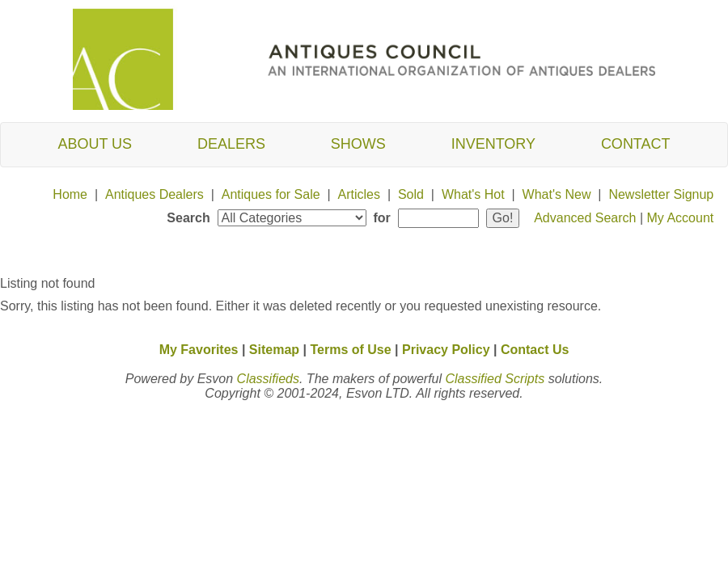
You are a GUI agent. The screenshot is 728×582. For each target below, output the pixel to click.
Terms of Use (350, 350)
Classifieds (268, 379)
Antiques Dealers (154, 194)
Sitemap (274, 350)
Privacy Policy (446, 350)
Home (70, 194)
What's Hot (473, 194)
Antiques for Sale (271, 194)
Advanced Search (585, 218)
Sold (411, 194)
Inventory (493, 144)
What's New (557, 194)
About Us (95, 144)
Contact (636, 144)
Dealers (231, 144)
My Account (681, 218)
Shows (358, 144)
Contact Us (535, 350)
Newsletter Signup (661, 194)
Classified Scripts (495, 379)
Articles (359, 194)
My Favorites (199, 350)
